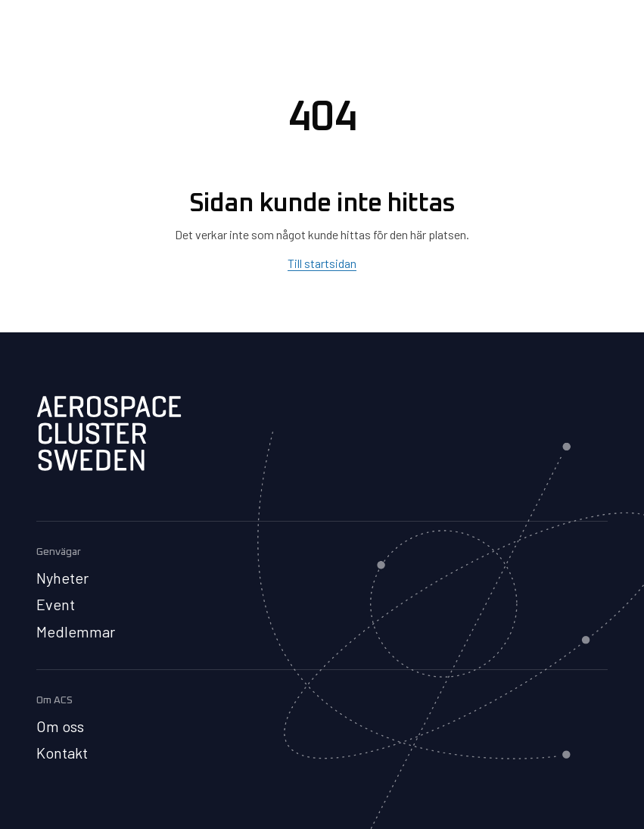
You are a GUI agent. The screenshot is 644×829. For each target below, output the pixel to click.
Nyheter (62, 578)
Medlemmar (76, 631)
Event (56, 604)
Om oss (60, 726)
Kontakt (62, 753)
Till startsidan (322, 263)
